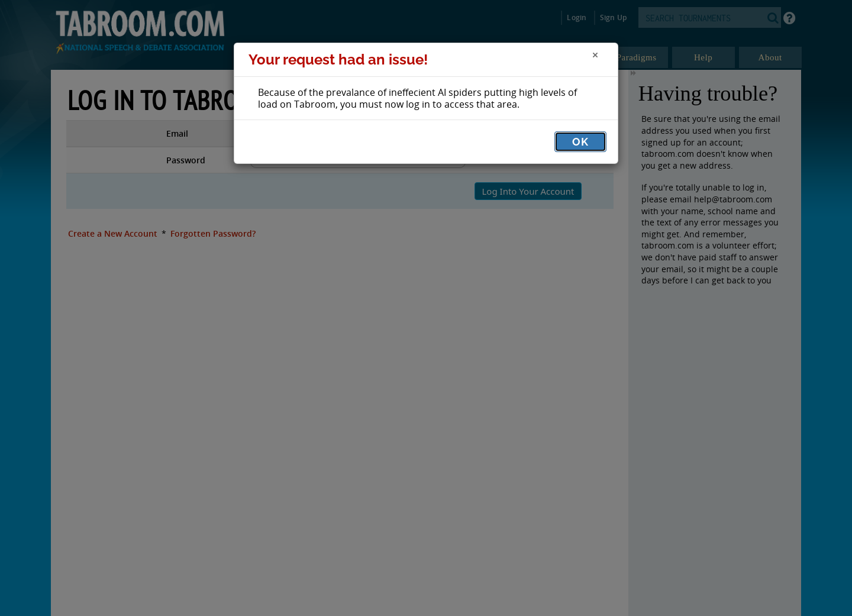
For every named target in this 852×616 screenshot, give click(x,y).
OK (580, 142)
